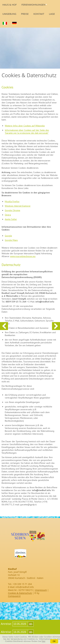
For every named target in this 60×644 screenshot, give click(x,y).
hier (43, 641)
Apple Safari (11, 219)
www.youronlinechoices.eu (23, 256)
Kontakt (39, 14)
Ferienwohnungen (33, 5)
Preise (25, 14)
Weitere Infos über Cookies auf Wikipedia (25, 126)
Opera (8, 215)
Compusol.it (14, 596)
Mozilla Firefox (12, 201)
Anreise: (6, 624)
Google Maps (11, 240)
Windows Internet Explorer (18, 206)
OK (54, 641)
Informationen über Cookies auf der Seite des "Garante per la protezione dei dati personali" (27, 132)
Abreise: (6, 632)
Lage (52, 14)
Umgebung (9, 14)
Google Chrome (12, 210)
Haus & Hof (10, 5)
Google (8, 236)
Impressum (41, 590)
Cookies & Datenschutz (20, 593)
